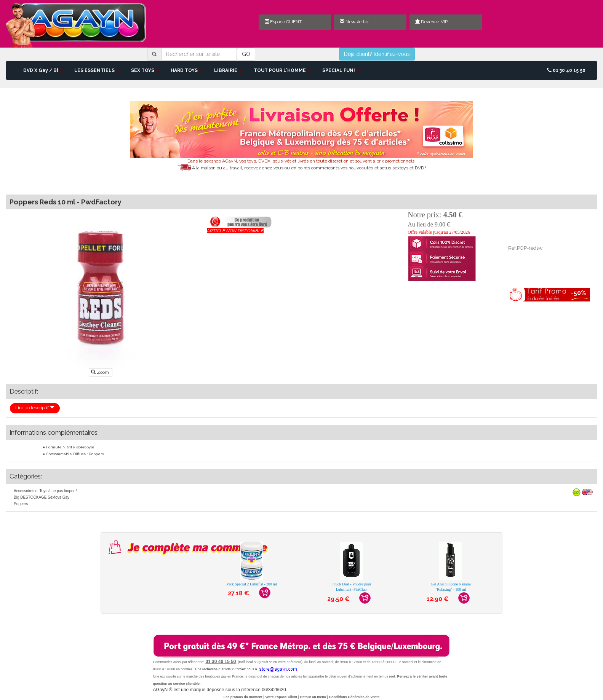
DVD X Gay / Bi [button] (43, 70)
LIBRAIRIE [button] (228, 70)
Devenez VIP (431, 22)
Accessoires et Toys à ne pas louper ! (45, 491)
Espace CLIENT (283, 22)
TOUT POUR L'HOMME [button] (282, 70)
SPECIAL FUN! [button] (341, 70)
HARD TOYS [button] (187, 70)
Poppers (21, 504)
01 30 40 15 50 (566, 70)
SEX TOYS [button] (145, 70)
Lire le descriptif (35, 408)
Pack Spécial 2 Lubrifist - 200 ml (252, 584)
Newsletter (354, 22)
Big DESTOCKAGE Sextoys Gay (42, 497)
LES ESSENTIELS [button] (97, 70)
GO (246, 54)
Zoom (101, 372)
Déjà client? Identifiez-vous (377, 54)
